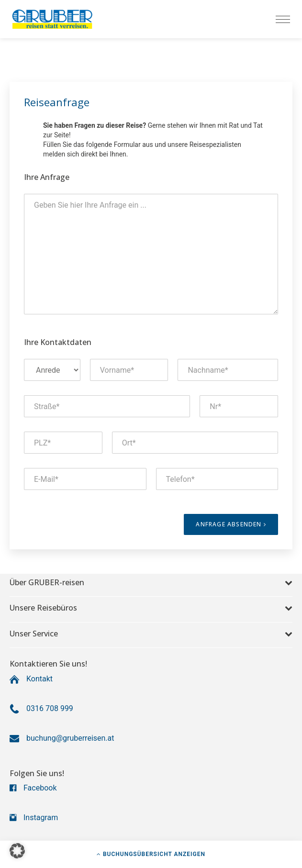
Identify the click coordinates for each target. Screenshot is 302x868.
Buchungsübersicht (151, 854)
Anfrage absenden (231, 524)
